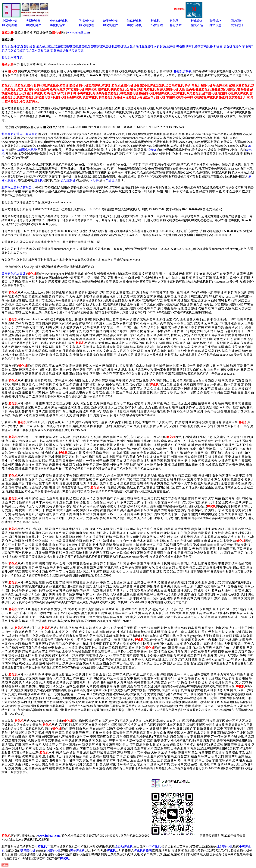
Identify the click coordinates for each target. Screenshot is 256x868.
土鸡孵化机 (225, 846)
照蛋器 (31, 46)
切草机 (190, 46)
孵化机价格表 (143, 850)
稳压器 (128, 46)
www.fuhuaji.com (78, 32)
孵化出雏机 (134, 25)
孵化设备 (197, 21)
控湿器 (89, 46)
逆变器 (62, 46)
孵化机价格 (10, 25)
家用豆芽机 (168, 46)
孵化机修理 (87, 25)
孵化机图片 (33, 25)
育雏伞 (237, 46)
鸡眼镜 (180, 46)
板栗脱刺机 (68, 180)
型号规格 (215, 21)
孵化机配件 (111, 25)
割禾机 (38, 180)
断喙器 (218, 46)
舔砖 (198, 46)
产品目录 (111, 180)
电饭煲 (12, 50)
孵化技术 (176, 25)
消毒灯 (137, 46)
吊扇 (45, 46)
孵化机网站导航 (12, 57)
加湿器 (22, 46)
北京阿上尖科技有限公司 (18, 187)
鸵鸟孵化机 (134, 21)
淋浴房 (94, 180)
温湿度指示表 (150, 46)
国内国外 (237, 21)
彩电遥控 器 (48, 50)
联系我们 (237, 25)
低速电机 (117, 46)
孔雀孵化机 (87, 21)
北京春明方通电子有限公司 (20, 134)
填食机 (228, 46)
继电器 (71, 46)
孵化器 (174, 21)
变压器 (53, 46)
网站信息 (215, 25)
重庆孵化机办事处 (14, 274)
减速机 (107, 46)
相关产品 (197, 25)
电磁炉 (21, 50)
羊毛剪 (247, 46)
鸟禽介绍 (157, 25)
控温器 (80, 46)
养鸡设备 (207, 46)
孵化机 (155, 21)
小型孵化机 (10, 21)
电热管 (98, 46)
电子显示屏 (33, 50)
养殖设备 (62, 50)
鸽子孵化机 (111, 21)
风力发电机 (76, 50)
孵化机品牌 (57, 25)
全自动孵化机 (59, 21)
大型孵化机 (33, 21)
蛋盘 (39, 46)
